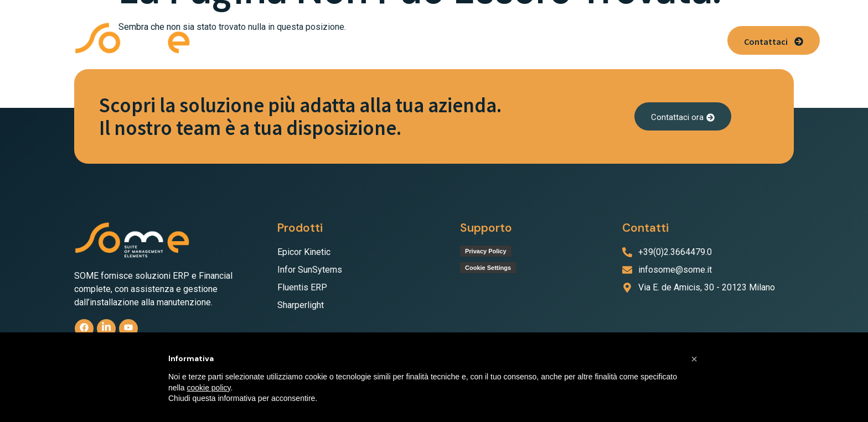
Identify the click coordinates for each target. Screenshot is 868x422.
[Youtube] (130, 329)
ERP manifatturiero (408, 40)
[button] (324, 40)
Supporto (539, 40)
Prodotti (324, 40)
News (662, 40)
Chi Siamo (263, 40)
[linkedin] (107, 329)
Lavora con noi (604, 40)
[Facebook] (84, 329)
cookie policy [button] (208, 388)
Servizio (485, 40)
